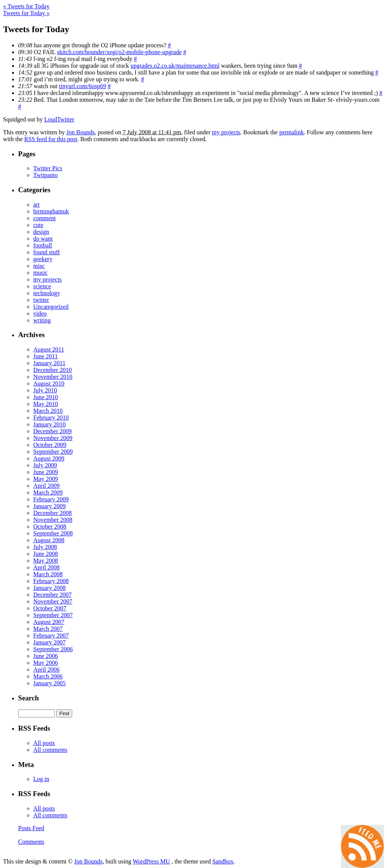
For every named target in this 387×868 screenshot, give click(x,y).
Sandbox (223, 861)
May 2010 (46, 404)
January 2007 (50, 642)
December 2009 (53, 431)
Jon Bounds (81, 132)
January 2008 (50, 588)
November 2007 (53, 601)
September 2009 (53, 452)
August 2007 (49, 622)
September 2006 (53, 649)
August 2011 (49, 349)
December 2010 (53, 370)
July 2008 (45, 547)
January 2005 (50, 683)
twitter (41, 300)
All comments (50, 750)
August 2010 (49, 383)
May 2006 (46, 663)
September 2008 (53, 533)
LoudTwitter (59, 119)
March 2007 (48, 629)
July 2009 (45, 465)
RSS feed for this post (51, 139)
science (42, 286)
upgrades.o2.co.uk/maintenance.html (175, 66)
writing (42, 320)
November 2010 (53, 377)
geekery (43, 259)
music (40, 273)
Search (29, 698)
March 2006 (48, 676)
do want (43, 239)
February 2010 (51, 418)
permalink (292, 132)
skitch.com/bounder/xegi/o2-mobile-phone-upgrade (119, 52)
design (41, 232)
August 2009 (49, 458)
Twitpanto (46, 175)
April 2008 (46, 567)
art (36, 205)
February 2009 (51, 499)
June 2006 (46, 656)
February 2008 (51, 581)
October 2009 (50, 445)
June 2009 (46, 472)
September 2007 (53, 615)
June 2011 (46, 356)
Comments (31, 842)
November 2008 (53, 520)
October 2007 (50, 608)
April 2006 (46, 670)
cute (38, 225)
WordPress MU (151, 861)
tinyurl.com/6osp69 (83, 86)
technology (47, 293)
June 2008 (46, 554)
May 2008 (46, 561)
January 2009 (50, 506)
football (43, 245)
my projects (226, 132)
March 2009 (48, 492)
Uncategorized (51, 307)
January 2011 (49, 363)
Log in (41, 779)
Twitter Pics (48, 168)
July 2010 (45, 390)
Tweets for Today (26, 6)
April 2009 (46, 486)
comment (45, 218)
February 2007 (51, 635)
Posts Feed (31, 828)
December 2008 (53, 513)
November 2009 (53, 438)
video (40, 313)
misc (39, 266)
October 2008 (50, 527)
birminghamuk (51, 211)
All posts (44, 743)
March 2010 (48, 411)
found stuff (46, 252)
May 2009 (46, 479)
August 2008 (49, 540)
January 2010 (50, 424)
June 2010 (46, 397)
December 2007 (53, 595)
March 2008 (48, 574)
